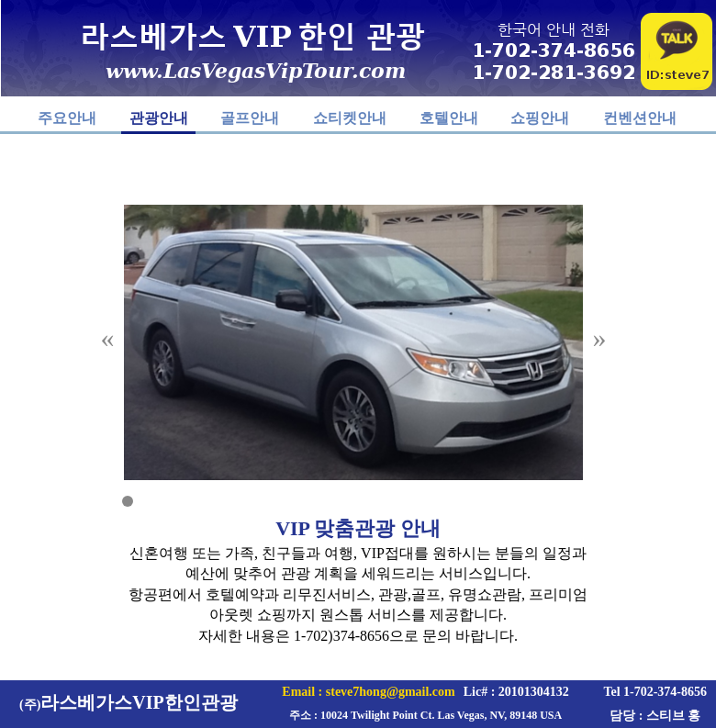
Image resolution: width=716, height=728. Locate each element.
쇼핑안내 (540, 118)
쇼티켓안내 (350, 118)
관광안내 (159, 118)
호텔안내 (449, 118)
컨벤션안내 (640, 118)
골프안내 (250, 118)
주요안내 (67, 118)
